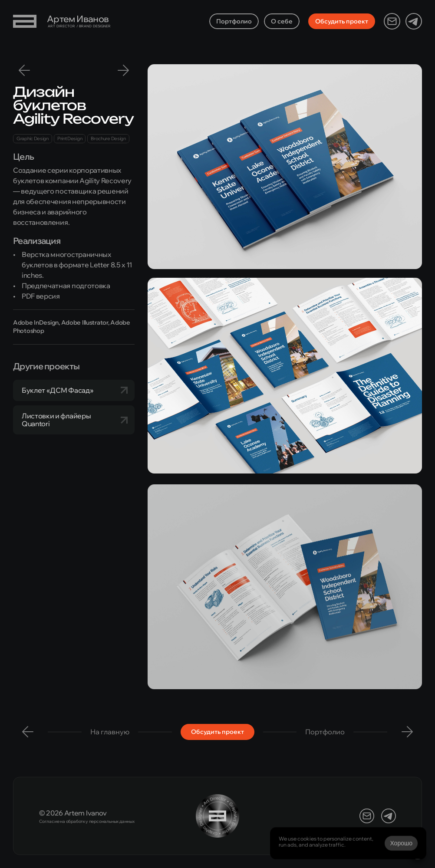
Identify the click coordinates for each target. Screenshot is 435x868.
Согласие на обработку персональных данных (87, 821)
